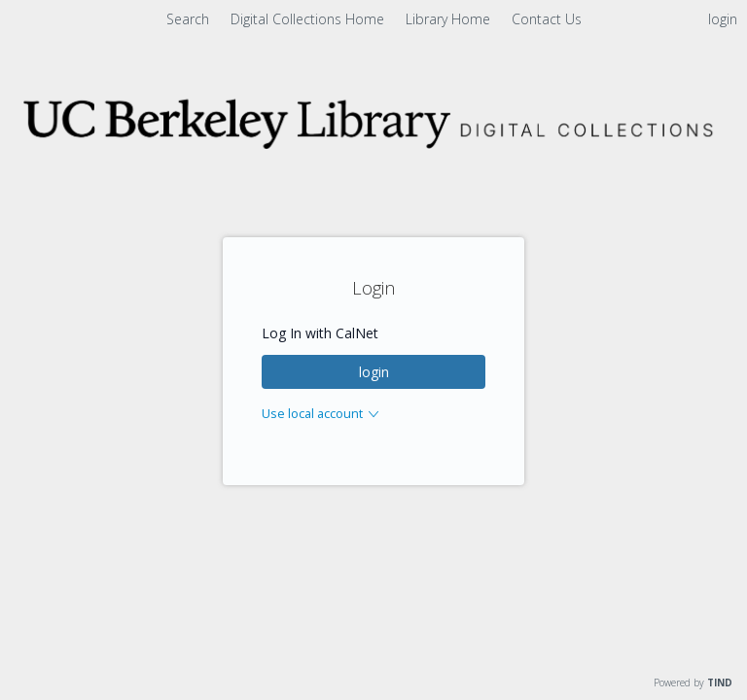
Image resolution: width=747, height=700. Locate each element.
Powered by (693, 682)
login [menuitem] (723, 19)
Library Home (450, 19)
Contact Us (547, 19)
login (374, 372)
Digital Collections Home (309, 19)
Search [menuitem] (188, 19)
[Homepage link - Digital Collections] (373, 149)
